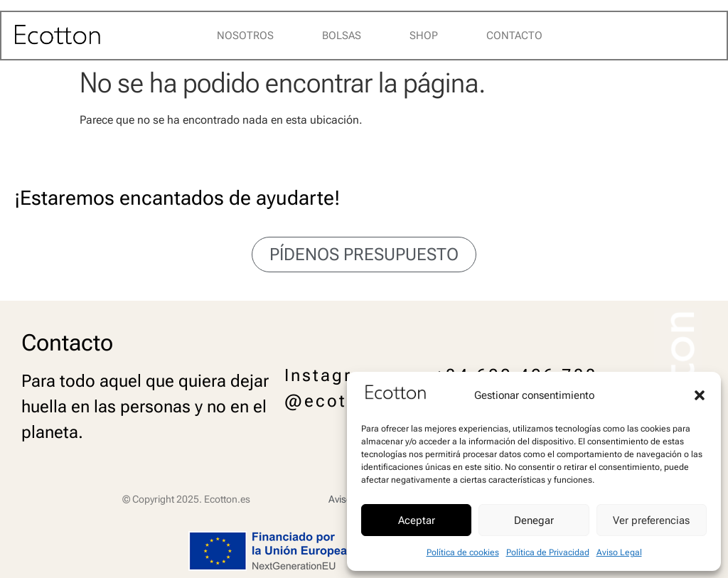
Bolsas (342, 36)
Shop (424, 36)
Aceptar (417, 520)
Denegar (534, 520)
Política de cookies (463, 552)
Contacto (514, 36)
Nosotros (245, 36)
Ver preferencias (651, 520)
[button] (700, 395)
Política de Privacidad (548, 552)
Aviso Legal (619, 552)
